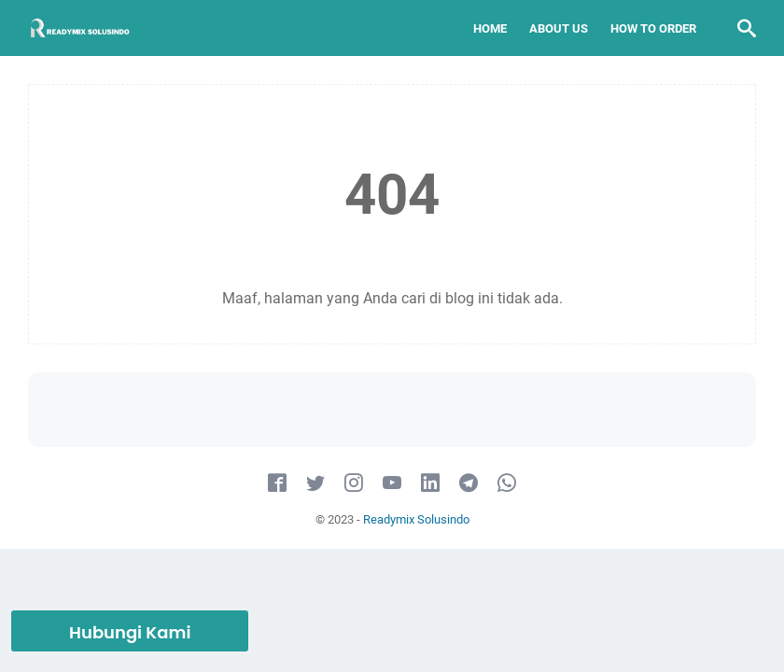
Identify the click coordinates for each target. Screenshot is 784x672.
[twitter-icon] (315, 483)
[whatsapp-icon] (507, 483)
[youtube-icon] (392, 483)
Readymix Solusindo (416, 519)
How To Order (653, 28)
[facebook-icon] (277, 483)
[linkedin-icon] (430, 483)
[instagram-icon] (354, 483)
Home (490, 28)
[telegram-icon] (469, 483)
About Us (559, 28)
